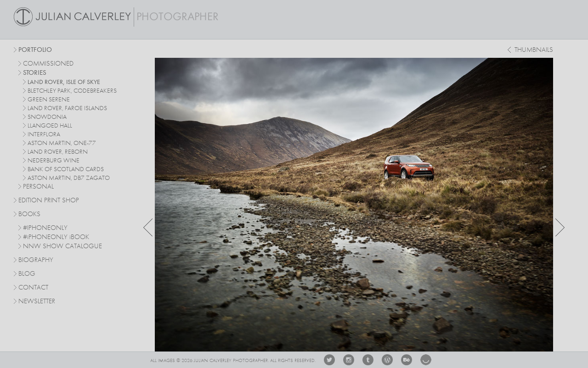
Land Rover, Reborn (58, 152)
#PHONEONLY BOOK (56, 237)
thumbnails (534, 50)
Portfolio (35, 50)
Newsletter (37, 302)
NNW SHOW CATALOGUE (62, 247)
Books (29, 215)
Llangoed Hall (50, 126)
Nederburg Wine (54, 161)
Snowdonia (47, 117)
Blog (27, 274)
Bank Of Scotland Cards (66, 169)
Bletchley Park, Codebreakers (72, 91)
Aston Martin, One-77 (62, 143)
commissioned (48, 64)
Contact (33, 288)
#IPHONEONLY (45, 228)
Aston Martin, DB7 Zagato (69, 178)
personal (38, 187)
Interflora (44, 134)
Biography (36, 260)
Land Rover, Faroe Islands (67, 108)
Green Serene (49, 100)
